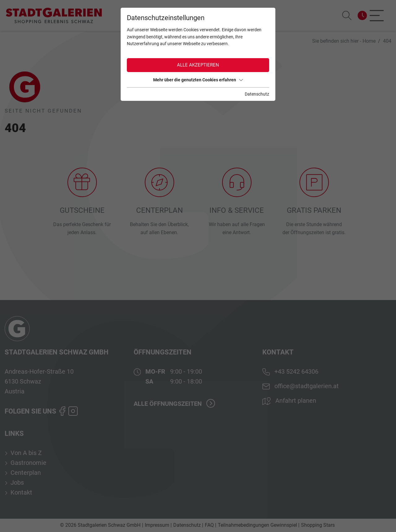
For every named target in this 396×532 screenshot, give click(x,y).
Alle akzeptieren (198, 65)
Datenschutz (257, 94)
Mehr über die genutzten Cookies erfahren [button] (198, 80)
